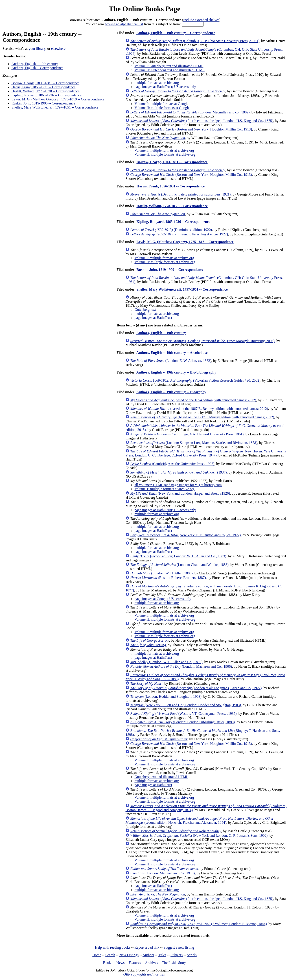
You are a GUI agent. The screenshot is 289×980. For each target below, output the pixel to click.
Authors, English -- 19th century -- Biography (171, 392)
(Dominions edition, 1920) (171, 230)
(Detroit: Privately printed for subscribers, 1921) (180, 194)
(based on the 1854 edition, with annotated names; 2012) (193, 400)
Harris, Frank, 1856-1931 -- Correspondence (43, 87)
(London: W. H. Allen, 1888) (161, 573)
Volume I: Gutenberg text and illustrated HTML (169, 66)
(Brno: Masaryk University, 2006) (202, 341)
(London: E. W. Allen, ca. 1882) (171, 361)
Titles (162, 955)
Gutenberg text (145, 310)
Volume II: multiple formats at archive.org (165, 154)
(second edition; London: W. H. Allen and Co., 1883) (178, 556)
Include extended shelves (201, 20)
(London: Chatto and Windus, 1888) (179, 565)
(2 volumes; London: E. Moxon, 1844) (198, 924)
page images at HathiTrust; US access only (165, 87)
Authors (148, 955)
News (120, 963)
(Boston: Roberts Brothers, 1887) (168, 578)
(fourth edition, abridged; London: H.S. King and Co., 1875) (202, 121)
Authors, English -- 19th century (35, 64)
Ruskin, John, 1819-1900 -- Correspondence (43, 103)
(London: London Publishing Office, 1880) (182, 722)
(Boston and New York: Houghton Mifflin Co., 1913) (191, 129)
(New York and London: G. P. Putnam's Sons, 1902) (199, 835)
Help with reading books (113, 947)
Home (97, 955)
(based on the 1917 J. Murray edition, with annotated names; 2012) (202, 417)
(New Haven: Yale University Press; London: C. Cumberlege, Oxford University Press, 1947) (206, 453)
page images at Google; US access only (163, 599)
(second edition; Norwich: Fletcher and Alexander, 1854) (199, 820)
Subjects (177, 955)
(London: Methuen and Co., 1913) (162, 873)
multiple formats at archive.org (157, 83)
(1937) (178, 472)
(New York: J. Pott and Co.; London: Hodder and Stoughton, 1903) (185, 705)
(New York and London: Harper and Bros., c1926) (180, 493)
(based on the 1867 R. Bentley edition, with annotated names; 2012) (199, 409)
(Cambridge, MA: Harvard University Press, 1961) (187, 434)
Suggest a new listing (179, 947)
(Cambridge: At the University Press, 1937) (172, 464)
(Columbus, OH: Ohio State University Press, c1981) (195, 41)
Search (110, 955)
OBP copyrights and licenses (144, 974)
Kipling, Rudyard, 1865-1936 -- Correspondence (46, 95)
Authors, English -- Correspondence (37, 68)
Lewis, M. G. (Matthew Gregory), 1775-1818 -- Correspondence (58, 99)
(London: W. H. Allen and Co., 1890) (166, 662)
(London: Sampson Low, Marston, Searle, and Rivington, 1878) (194, 443)
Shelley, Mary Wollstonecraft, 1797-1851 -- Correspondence (55, 107)
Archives (151, 963)
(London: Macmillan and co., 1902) (190, 112)
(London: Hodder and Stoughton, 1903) (166, 696)
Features (135, 963)
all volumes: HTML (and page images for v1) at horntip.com (178, 485)
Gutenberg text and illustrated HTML (161, 777)
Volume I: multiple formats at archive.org (164, 150)
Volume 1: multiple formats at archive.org (164, 489)
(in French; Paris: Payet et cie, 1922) (179, 234)
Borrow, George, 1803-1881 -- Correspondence (45, 83)
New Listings (129, 955)
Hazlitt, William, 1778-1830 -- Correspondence (45, 91)
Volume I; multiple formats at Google (161, 104)
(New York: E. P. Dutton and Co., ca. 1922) (185, 535)
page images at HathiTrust (153, 318)
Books (108, 963)
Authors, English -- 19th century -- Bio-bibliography (176, 372)
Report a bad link (147, 947)
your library (37, 49)
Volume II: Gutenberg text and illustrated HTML (169, 70)
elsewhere (58, 49)
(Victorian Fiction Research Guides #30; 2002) (195, 380)
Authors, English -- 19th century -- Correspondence (176, 33)
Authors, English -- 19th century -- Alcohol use (172, 353)
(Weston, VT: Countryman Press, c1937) (183, 714)
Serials (192, 955)
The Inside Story (174, 963)
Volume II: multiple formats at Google (162, 108)
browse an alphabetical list (124, 24)
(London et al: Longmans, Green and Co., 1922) (196, 688)
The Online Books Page (144, 9)
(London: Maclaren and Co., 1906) (181, 666)
